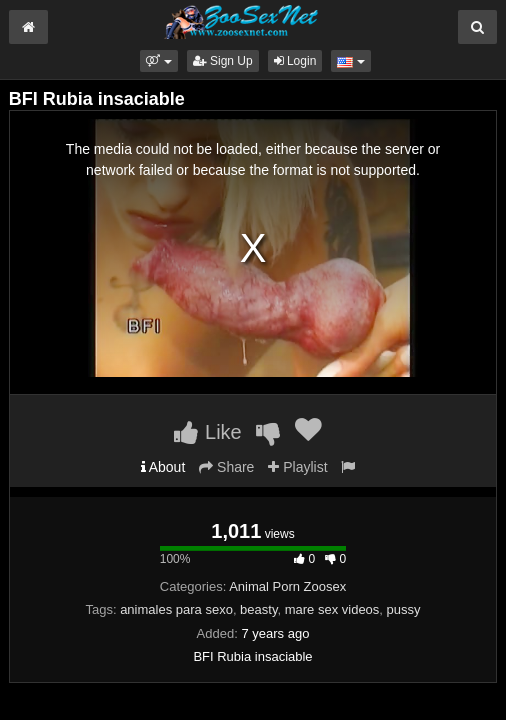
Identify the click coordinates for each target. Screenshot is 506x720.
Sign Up (223, 61)
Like (207, 432)
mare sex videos (332, 609)
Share (226, 467)
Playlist (297, 467)
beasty (258, 609)
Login (295, 61)
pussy (404, 609)
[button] (158, 61)
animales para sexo (176, 609)
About (163, 467)
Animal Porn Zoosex (287, 586)
